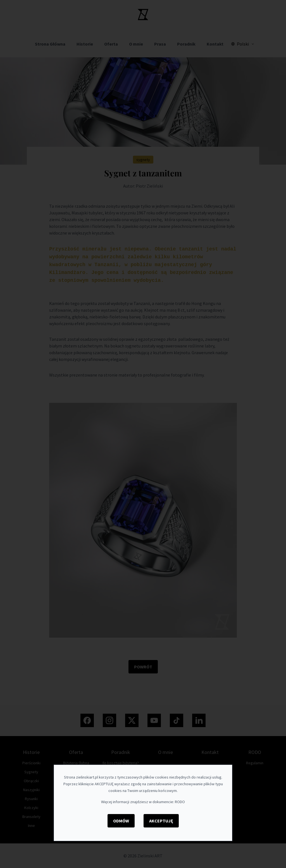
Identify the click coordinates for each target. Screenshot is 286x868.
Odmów (121, 821)
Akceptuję (161, 821)
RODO (180, 802)
